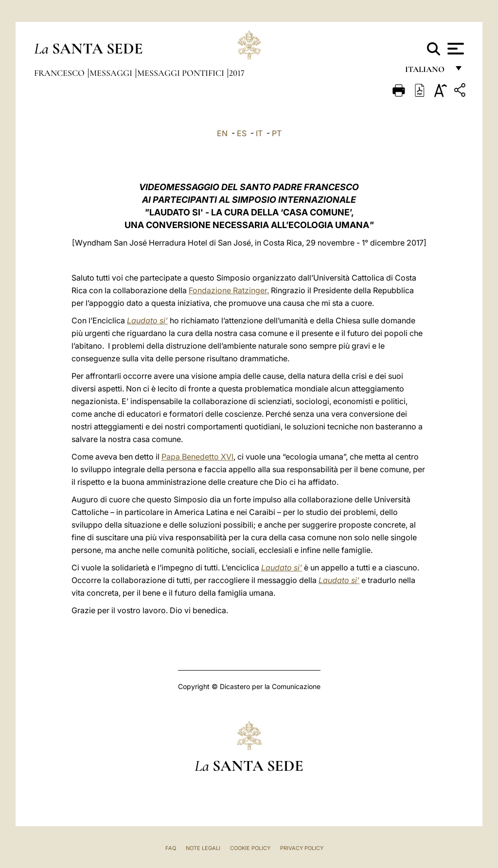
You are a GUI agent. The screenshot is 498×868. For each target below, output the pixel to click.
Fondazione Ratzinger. (229, 290)
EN (222, 133)
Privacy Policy (302, 848)
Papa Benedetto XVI (197, 457)
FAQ (171, 848)
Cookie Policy (250, 848)
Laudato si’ (147, 320)
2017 (237, 73)
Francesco (60, 73)
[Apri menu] (454, 49)
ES (242, 133)
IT (259, 133)
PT (277, 133)
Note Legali (203, 848)
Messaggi (112, 73)
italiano (427, 72)
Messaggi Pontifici (182, 73)
